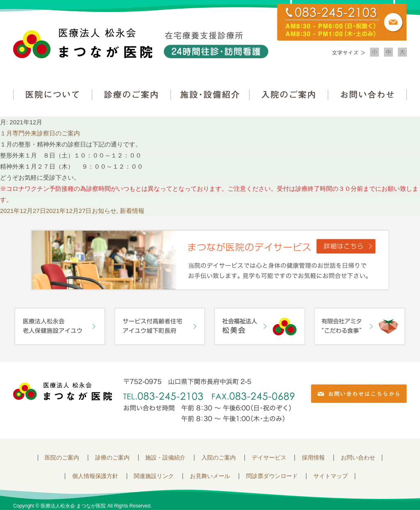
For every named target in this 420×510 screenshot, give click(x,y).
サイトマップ (331, 476)
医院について (52, 95)
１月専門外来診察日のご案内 (40, 133)
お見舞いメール (210, 476)
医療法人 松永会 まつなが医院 (63, 391)
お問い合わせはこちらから (359, 394)
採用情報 (313, 458)
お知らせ (104, 211)
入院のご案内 (289, 95)
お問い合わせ (367, 95)
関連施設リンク (154, 476)
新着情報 (132, 211)
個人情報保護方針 (95, 476)
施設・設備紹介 (210, 95)
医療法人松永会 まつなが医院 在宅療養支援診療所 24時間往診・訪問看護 (141, 43)
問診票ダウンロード (272, 476)
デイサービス (269, 458)
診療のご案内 (131, 95)
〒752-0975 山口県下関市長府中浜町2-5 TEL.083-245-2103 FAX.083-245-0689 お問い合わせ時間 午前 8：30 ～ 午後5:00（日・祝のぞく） (209, 400)
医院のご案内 (62, 458)
